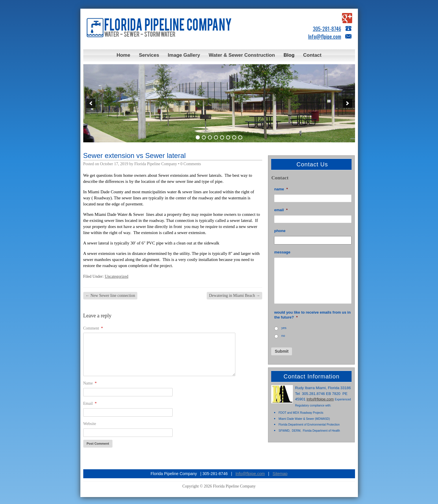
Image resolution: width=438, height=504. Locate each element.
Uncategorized (117, 276)
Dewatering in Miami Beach (235, 296)
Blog (289, 55)
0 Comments (191, 164)
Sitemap (280, 474)
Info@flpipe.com (325, 36)
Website (90, 424)
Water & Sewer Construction (242, 55)
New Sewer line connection (110, 296)
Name (90, 383)
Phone (280, 231)
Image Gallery (184, 55)
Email (90, 403)
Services (149, 55)
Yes (284, 328)
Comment (93, 328)
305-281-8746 (327, 29)
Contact (312, 55)
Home (123, 55)
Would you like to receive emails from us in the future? (312, 315)
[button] (91, 103)
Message (282, 252)
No (283, 336)
